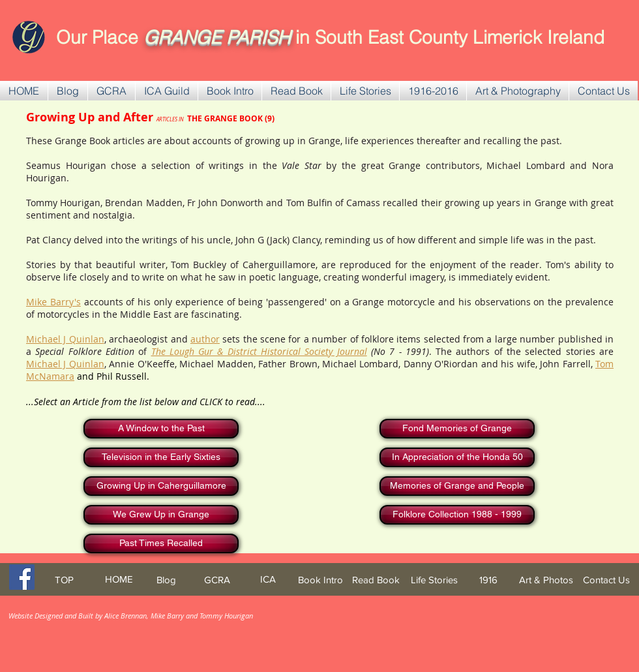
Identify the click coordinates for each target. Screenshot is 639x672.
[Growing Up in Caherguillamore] (161, 486)
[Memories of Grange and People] (457, 486)
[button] (111, 91)
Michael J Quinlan (65, 339)
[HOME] (119, 579)
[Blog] (166, 580)
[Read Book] (376, 580)
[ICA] (268, 579)
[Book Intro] (320, 580)
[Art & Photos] (546, 580)
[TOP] (64, 580)
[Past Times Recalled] (161, 543)
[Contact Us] (606, 580)
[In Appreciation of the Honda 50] (457, 457)
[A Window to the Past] (161, 429)
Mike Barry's (53, 302)
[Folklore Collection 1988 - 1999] (457, 515)
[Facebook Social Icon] (22, 577)
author (205, 339)
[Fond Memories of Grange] (457, 429)
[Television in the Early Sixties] (161, 457)
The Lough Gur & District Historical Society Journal (259, 351)
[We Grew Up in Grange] (161, 515)
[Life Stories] (434, 580)
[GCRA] (217, 580)
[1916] (488, 580)
